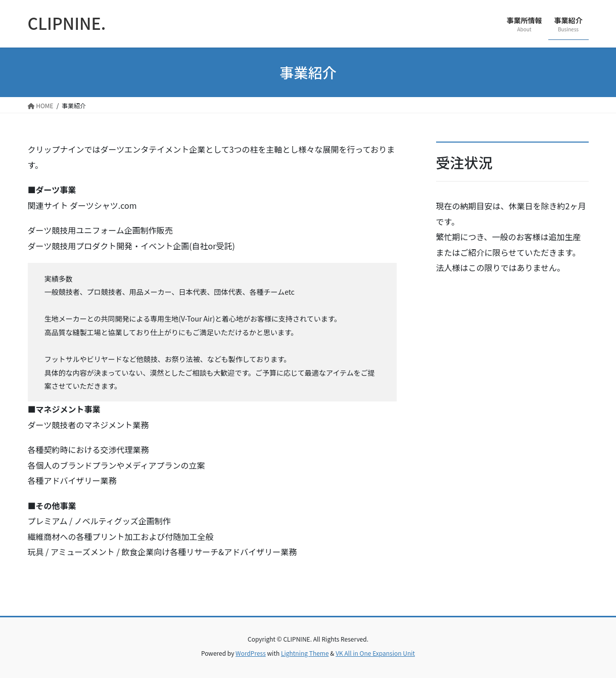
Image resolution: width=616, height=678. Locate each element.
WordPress (251, 653)
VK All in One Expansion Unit (375, 653)
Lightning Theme (305, 653)
